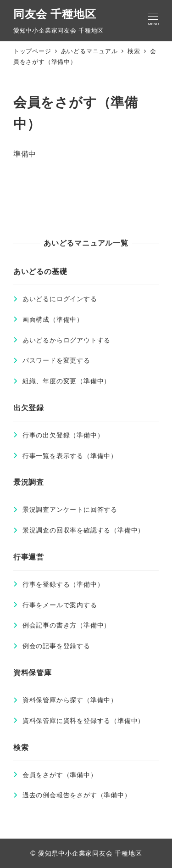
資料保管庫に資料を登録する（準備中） (83, 720)
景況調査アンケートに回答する (70, 509)
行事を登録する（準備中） (63, 584)
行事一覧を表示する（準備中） (70, 456)
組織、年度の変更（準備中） (67, 381)
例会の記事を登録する (56, 646)
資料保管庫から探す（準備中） (70, 700)
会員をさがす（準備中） (60, 775)
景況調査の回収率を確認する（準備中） (83, 530)
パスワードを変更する (56, 360)
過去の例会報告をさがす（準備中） (77, 795)
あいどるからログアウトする (67, 340)
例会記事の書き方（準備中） (67, 625)
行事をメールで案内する (60, 605)
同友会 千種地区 (55, 14)
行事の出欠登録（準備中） (63, 435)
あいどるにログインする (60, 299)
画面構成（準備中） (53, 319)
